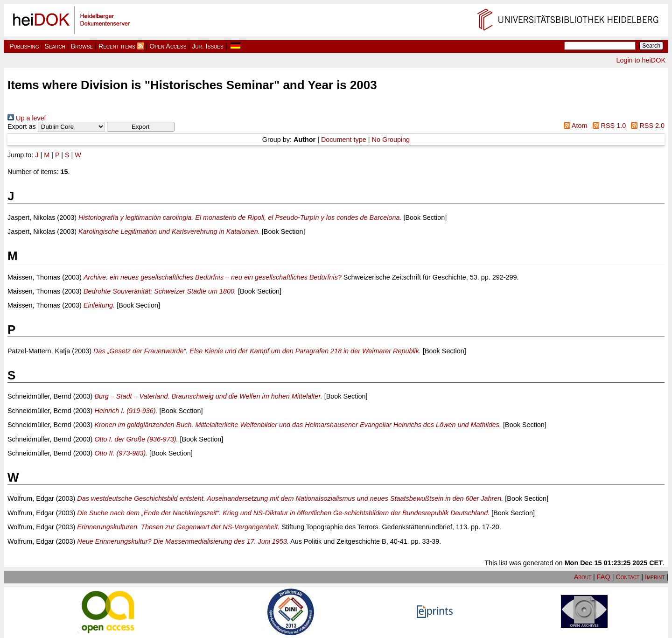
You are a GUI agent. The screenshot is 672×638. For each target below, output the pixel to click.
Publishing (24, 46)
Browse (82, 46)
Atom (574, 126)
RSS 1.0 (607, 126)
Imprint (655, 577)
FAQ (604, 577)
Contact (627, 577)
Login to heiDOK (641, 60)
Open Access (168, 46)
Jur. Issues (208, 46)
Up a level (27, 118)
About (583, 577)
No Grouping (391, 140)
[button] (141, 127)
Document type (344, 140)
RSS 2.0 (646, 126)
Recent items (117, 46)
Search (55, 46)
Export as (22, 126)
